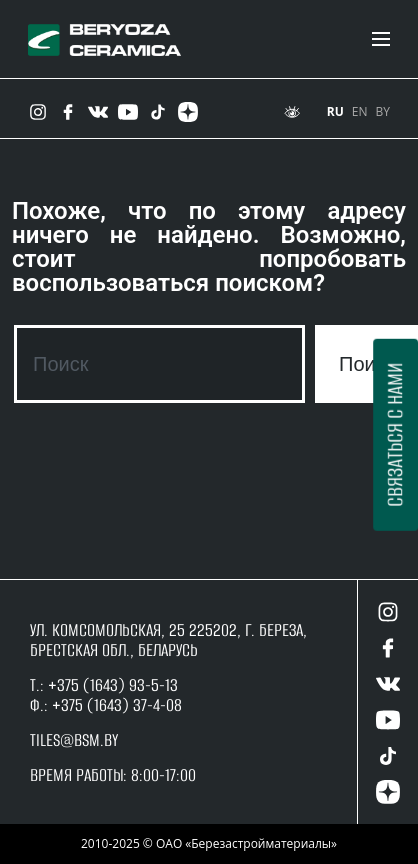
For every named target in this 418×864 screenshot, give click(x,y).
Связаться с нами (394, 435)
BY (383, 111)
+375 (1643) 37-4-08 (117, 705)
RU (335, 111)
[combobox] (159, 364)
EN (360, 111)
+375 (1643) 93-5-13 (111, 685)
